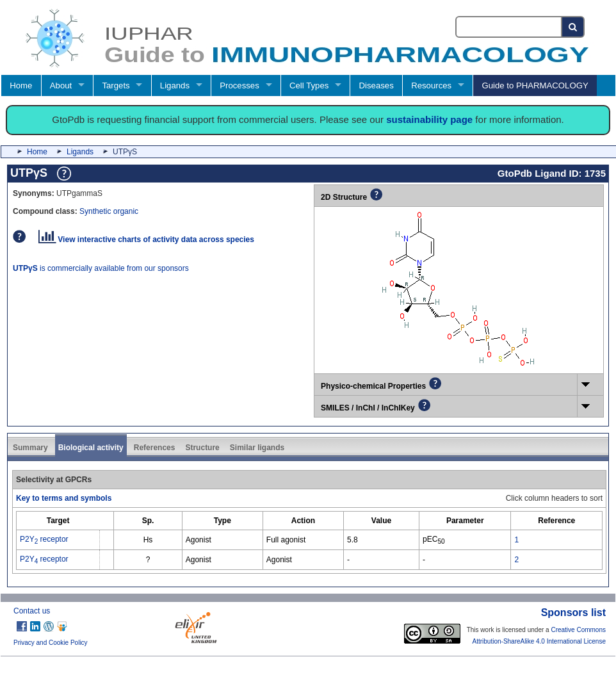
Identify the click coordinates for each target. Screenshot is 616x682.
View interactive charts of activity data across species (146, 240)
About (61, 85)
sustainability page (429, 119)
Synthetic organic (109, 211)
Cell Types (309, 85)
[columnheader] (58, 520)
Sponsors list (573, 613)
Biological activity (91, 448)
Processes (239, 85)
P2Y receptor (44, 539)
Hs (148, 540)
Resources (431, 85)
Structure (202, 448)
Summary (30, 448)
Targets (116, 85)
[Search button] (573, 27)
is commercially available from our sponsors (101, 268)
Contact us (32, 611)
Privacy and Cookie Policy (51, 643)
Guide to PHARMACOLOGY (535, 85)
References (155, 448)
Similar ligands (257, 448)
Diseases (377, 85)
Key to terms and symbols (64, 498)
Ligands (175, 85)
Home (21, 85)
